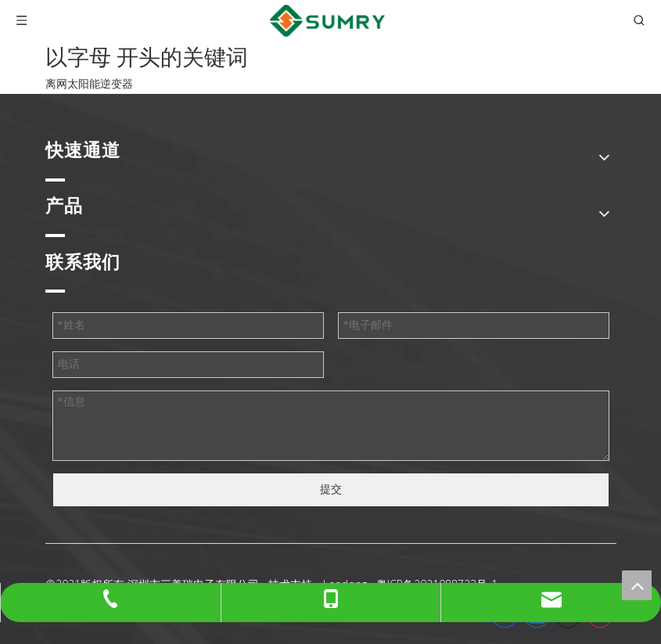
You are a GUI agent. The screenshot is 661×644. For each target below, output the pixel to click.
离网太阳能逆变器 (89, 84)
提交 (331, 489)
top (637, 585)
